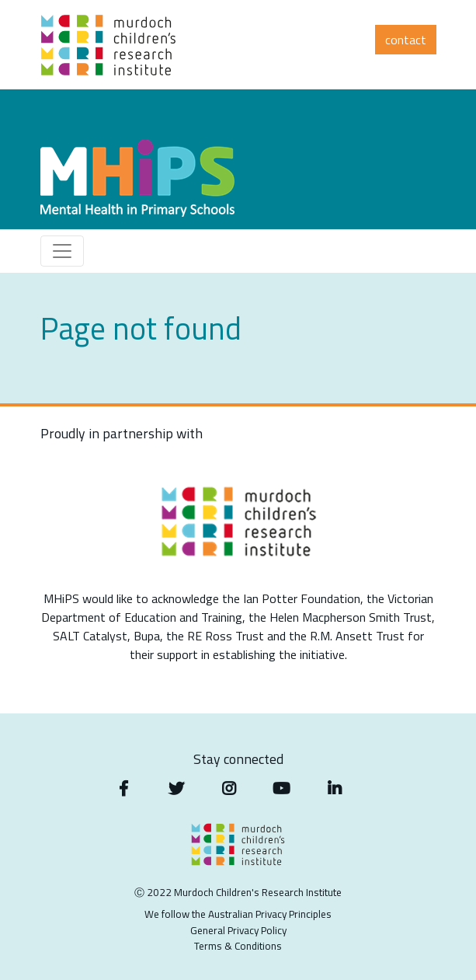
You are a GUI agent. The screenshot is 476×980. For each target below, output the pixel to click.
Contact (406, 40)
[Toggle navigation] (62, 251)
